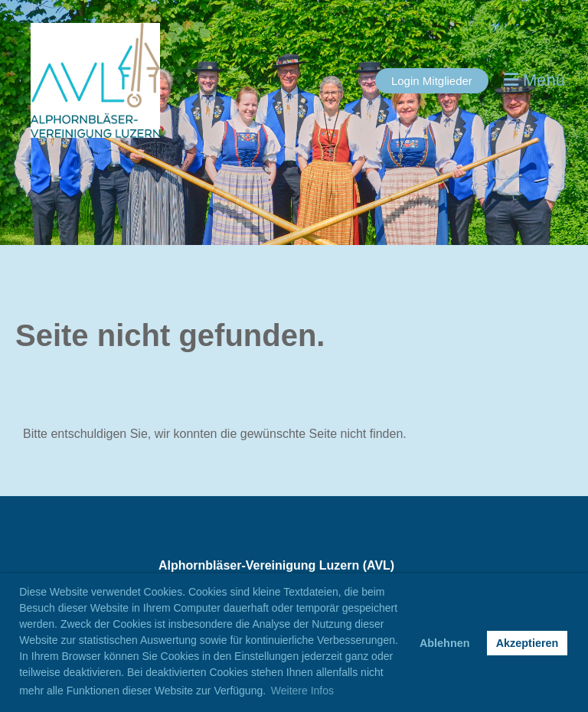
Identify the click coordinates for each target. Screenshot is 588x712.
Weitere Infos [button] (302, 691)
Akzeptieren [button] (528, 643)
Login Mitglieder (432, 81)
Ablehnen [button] (445, 643)
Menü (534, 80)
